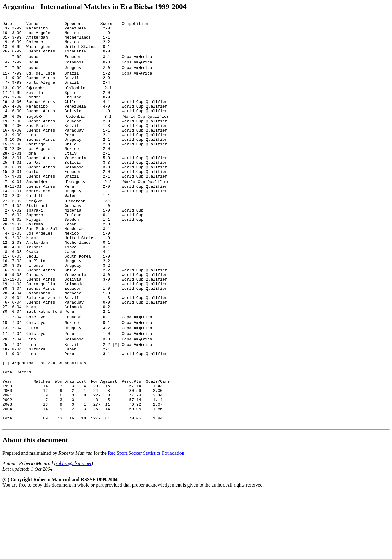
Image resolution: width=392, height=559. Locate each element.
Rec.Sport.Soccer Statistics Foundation (146, 519)
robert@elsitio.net (74, 530)
